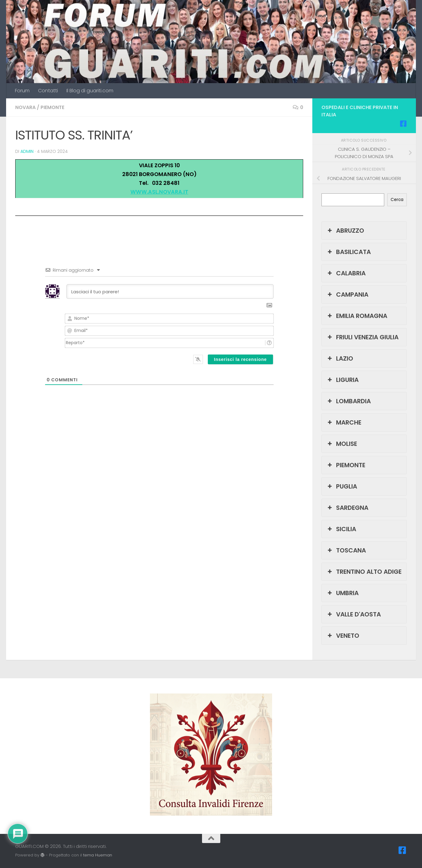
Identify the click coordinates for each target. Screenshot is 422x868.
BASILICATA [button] (349, 252)
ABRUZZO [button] (345, 231)
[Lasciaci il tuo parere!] (170, 291)
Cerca (397, 200)
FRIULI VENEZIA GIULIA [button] (362, 337)
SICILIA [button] (341, 529)
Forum (22, 91)
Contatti (48, 91)
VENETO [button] (343, 636)
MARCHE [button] (344, 422)
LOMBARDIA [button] (349, 401)
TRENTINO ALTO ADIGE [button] (364, 572)
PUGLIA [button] (342, 486)
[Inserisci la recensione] (240, 359)
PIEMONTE (52, 107)
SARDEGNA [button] (347, 508)
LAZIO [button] (340, 358)
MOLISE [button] (342, 444)
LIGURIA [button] (342, 380)
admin (27, 151)
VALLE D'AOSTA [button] (354, 614)
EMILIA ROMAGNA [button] (357, 316)
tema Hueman (98, 855)
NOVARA (25, 107)
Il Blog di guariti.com (90, 91)
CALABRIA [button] (346, 273)
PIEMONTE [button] (346, 465)
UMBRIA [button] (342, 593)
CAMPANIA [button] (347, 295)
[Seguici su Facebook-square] (403, 124)
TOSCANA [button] (346, 550)
